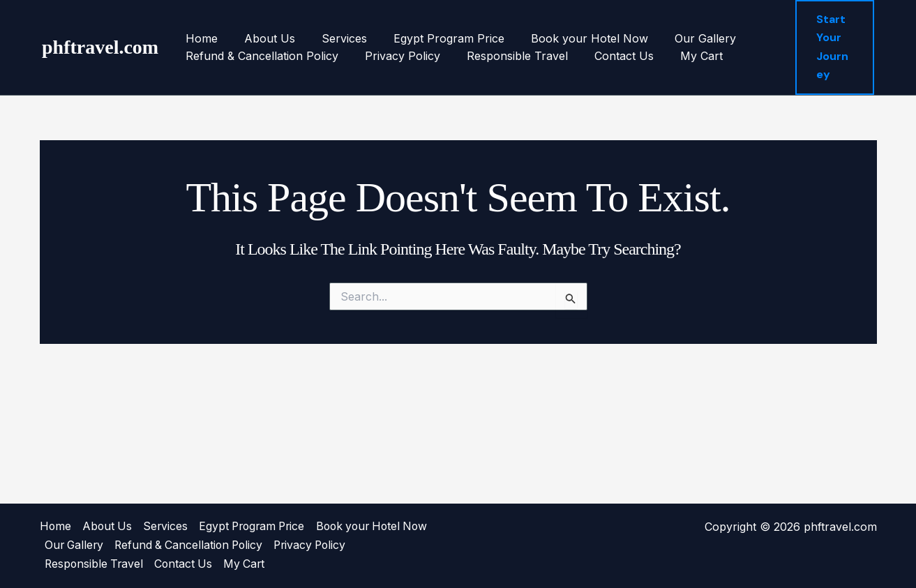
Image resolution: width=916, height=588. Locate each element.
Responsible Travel (507, 56)
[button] (833, 47)
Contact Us (609, 56)
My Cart (683, 56)
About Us (263, 38)
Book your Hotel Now (571, 38)
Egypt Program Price (434, 38)
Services (334, 38)
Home (200, 38)
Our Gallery (682, 38)
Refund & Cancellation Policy (260, 56)
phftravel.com (100, 47)
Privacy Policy (396, 56)
